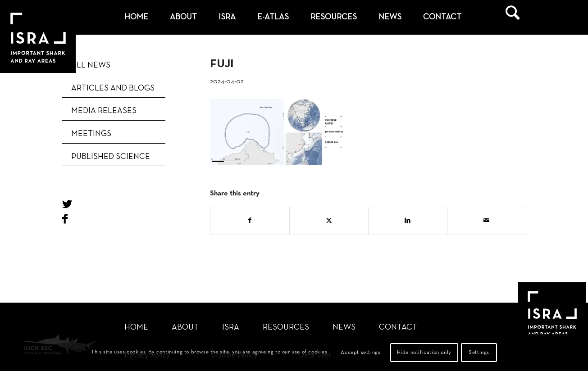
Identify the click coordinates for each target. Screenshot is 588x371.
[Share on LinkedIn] (408, 221)
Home (136, 328)
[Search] (513, 17)
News (344, 328)
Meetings (91, 134)
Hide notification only (424, 353)
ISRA (231, 328)
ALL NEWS (91, 66)
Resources (286, 328)
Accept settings (360, 353)
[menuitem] (136, 17)
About (185, 328)
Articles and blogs (113, 88)
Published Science (111, 157)
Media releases (104, 111)
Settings (479, 353)
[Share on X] (329, 221)
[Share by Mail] (487, 221)
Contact (398, 328)
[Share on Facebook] (250, 221)
